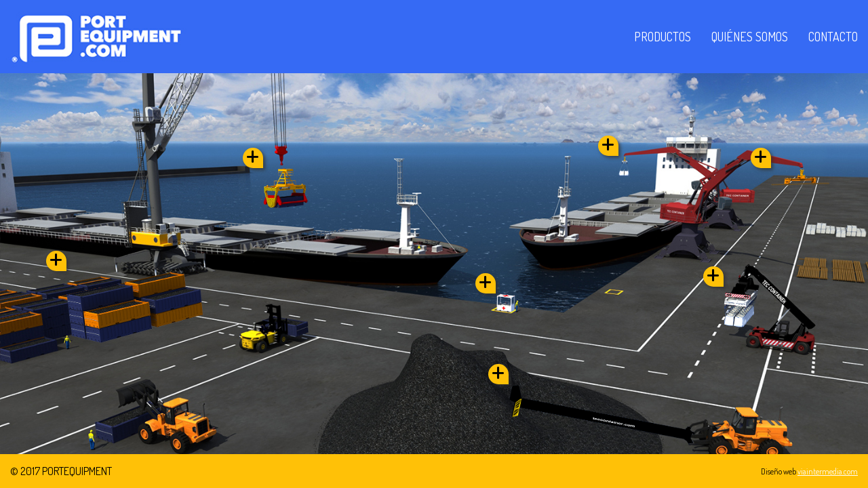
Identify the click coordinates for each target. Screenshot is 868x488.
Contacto (833, 37)
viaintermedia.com (828, 471)
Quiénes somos (750, 37)
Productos (663, 37)
